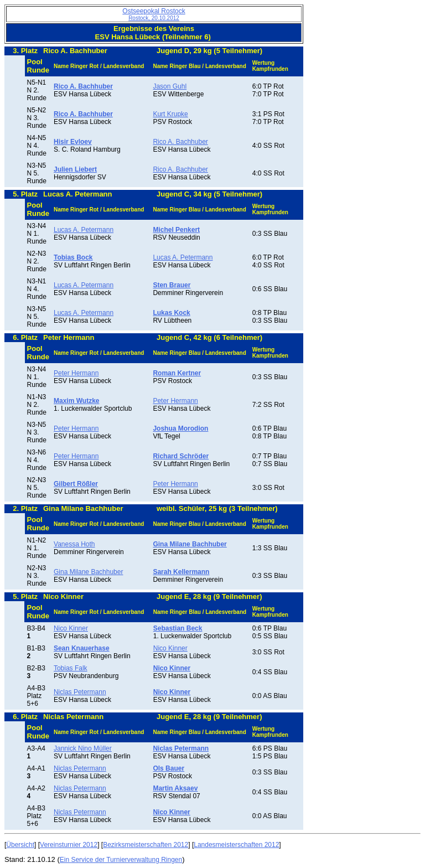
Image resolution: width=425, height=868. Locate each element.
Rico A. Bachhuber (180, 142)
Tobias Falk (71, 668)
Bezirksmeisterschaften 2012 (146, 845)
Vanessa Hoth (74, 544)
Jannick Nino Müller (83, 748)
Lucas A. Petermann (84, 230)
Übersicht (20, 845)
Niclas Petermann (80, 692)
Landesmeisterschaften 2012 (236, 845)
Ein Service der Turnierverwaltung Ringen (121, 860)
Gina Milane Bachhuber (88, 572)
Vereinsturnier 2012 (69, 845)
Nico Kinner (71, 628)
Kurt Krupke (170, 114)
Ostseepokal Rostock (154, 14)
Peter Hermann (76, 373)
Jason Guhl (170, 86)
